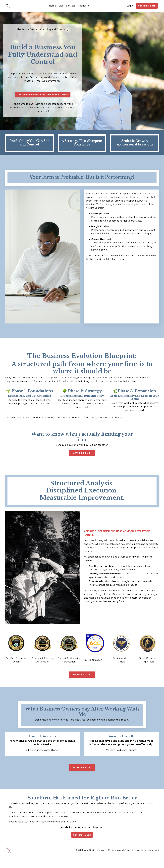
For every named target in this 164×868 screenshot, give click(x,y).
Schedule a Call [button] (82, 455)
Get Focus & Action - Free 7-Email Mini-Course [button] (43, 95)
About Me (83, 6)
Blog (61, 6)
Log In (130, 6)
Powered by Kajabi (151, 862)
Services (71, 6)
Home (53, 6)
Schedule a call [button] (147, 6)
